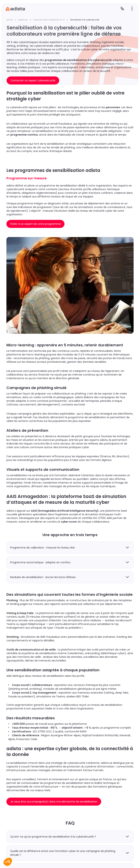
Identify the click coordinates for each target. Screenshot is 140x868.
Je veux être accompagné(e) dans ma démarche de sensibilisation (54, 802)
